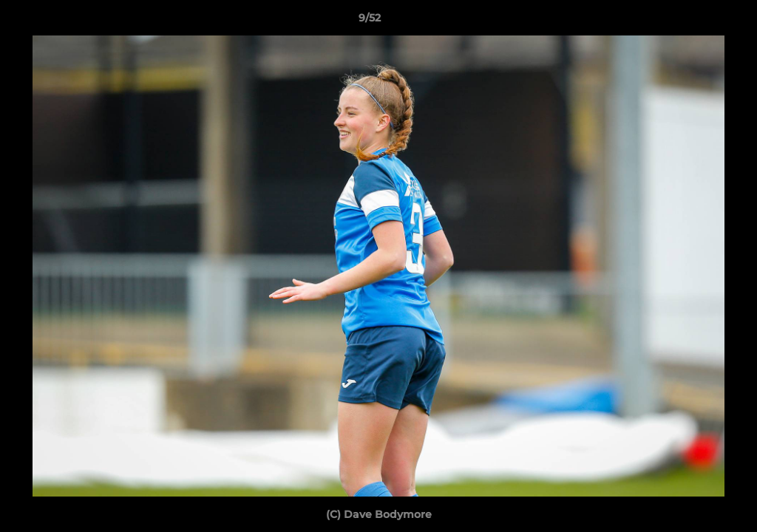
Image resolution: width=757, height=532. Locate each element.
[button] (695, 21)
